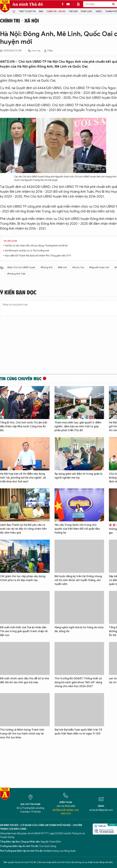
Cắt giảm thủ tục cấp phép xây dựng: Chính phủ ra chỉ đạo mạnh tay (23, 578)
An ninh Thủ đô (28, 4)
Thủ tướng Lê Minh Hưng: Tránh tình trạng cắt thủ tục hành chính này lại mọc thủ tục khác (22, 734)
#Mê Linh (62, 267)
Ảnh (41, 11)
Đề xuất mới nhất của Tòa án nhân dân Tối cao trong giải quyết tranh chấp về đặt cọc (24, 631)
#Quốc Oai (78, 267)
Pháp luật (87, 11)
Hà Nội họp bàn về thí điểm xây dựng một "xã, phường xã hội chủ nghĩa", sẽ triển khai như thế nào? (23, 478)
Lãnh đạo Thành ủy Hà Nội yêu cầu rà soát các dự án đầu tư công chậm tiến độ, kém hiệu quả (23, 529)
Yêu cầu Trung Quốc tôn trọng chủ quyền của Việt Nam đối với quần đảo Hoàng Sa (77, 529)
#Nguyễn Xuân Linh (99, 267)
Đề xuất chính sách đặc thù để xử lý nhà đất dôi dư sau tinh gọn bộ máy (24, 680)
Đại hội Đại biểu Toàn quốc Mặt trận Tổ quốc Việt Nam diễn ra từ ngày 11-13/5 (78, 732)
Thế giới (73, 11)
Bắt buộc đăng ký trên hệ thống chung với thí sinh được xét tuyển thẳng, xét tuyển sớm (78, 580)
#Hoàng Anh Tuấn (17, 274)
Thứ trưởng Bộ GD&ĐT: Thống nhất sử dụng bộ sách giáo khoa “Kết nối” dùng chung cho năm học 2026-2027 (78, 682)
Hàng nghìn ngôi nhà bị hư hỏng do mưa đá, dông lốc (79, 629)
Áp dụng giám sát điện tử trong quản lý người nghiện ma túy (78, 476)
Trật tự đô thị (27, 11)
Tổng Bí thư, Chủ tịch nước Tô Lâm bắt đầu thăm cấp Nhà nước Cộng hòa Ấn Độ (24, 426)
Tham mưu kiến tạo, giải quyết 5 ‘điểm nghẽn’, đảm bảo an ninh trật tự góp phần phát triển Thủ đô (78, 426)
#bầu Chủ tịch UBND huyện (21, 267)
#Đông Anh (47, 267)
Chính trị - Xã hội (56, 11)
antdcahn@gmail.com (101, 810)
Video (99, 11)
